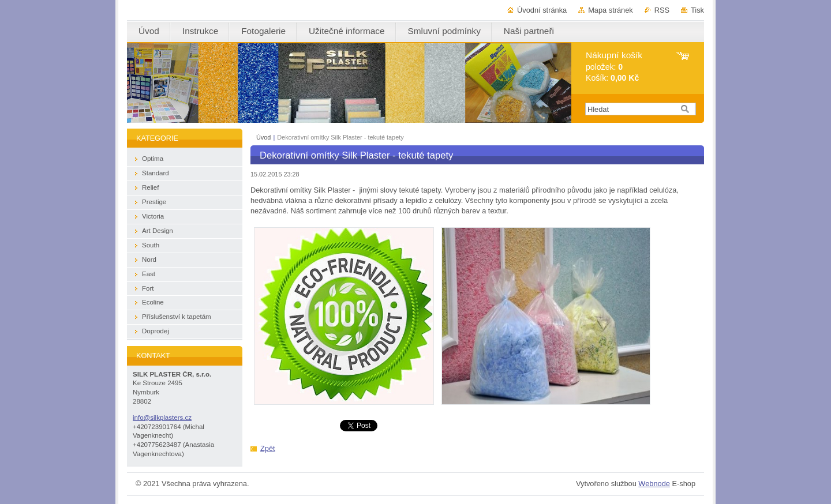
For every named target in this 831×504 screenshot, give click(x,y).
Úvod (263, 137)
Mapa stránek (611, 10)
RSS (662, 10)
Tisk (697, 10)
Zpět (268, 448)
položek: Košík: (614, 67)
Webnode (654, 484)
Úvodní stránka (542, 10)
